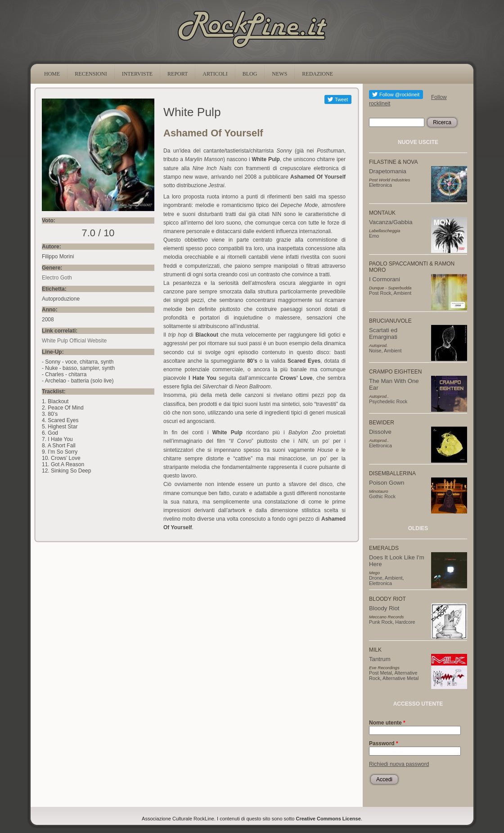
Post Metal (380, 673)
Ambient (403, 293)
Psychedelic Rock (388, 401)
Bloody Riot (384, 608)
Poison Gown (387, 483)
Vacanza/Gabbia (391, 222)
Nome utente (387, 723)
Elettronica (380, 185)
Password (384, 743)
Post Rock (380, 293)
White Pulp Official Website (74, 341)
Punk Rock (381, 622)
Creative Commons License (328, 819)
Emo (374, 236)
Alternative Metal (400, 678)
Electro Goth (57, 278)
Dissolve (380, 432)
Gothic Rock (382, 496)
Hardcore (405, 622)
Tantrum (380, 659)
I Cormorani (385, 279)
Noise (375, 351)
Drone (376, 578)
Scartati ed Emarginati (383, 333)
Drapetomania (388, 171)
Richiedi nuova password (399, 764)
